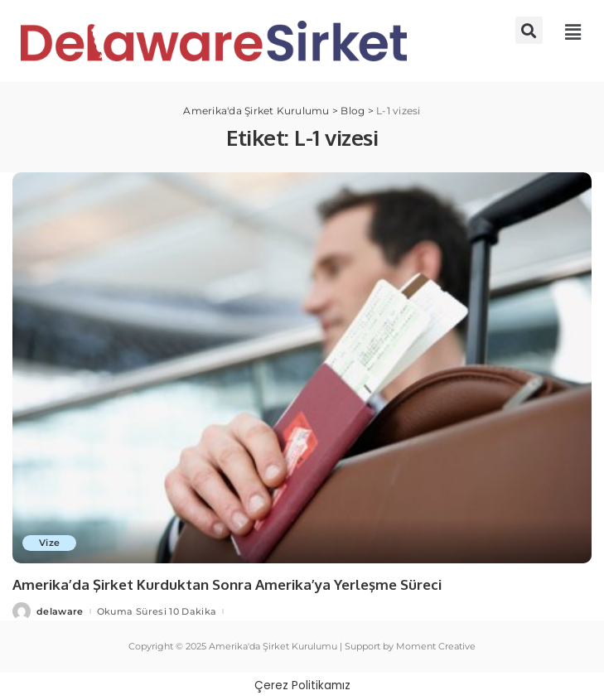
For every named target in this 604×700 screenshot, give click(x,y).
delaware (60, 612)
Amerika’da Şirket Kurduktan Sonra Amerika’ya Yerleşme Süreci (227, 584)
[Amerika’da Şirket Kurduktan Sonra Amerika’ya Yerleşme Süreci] (302, 368)
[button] (529, 30)
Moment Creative (436, 646)
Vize (49, 543)
